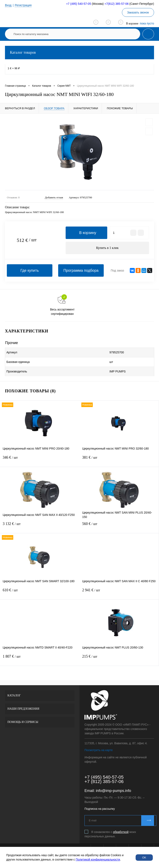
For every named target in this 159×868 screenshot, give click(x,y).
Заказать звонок (138, 12)
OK (144, 858)
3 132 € (40, 526)
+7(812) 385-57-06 (117, 4)
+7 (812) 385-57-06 (104, 781)
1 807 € (40, 659)
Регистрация (23, 5)
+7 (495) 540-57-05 (78, 4)
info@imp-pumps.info (113, 791)
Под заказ (117, 270)
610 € (40, 593)
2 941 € (119, 593)
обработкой (121, 832)
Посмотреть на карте (99, 750)
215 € (119, 659)
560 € (119, 526)
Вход (8, 5)
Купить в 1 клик (107, 248)
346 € (40, 460)
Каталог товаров (79, 53)
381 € (119, 460)
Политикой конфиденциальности (98, 860)
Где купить (30, 270)
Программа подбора (81, 270)
